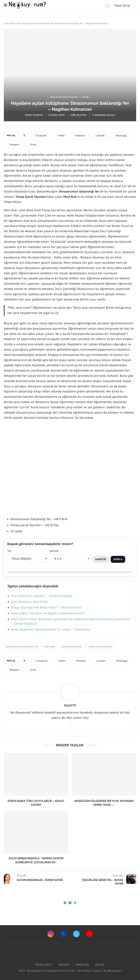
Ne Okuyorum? (112, 971)
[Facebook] (64, 934)
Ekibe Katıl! (44, 965)
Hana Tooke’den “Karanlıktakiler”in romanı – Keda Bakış (51, 629)
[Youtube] (89, 934)
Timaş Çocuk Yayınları (100, 647)
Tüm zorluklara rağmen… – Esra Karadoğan (42, 596)
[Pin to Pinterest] (79, 135)
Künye (100, 965)
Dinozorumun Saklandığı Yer (22, 647)
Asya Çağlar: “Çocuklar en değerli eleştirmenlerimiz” (48, 613)
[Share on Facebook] (40, 135)
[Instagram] (51, 934)
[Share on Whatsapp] (120, 135)
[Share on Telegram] (14, 144)
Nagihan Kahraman (72, 647)
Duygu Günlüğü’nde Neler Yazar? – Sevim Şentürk (46, 607)
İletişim (64, 965)
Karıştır (101, 559)
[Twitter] (76, 934)
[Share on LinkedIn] (99, 135)
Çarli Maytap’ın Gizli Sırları (30, 602)
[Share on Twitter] (60, 135)
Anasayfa (9, 23)
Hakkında (82, 965)
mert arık (50, 647)
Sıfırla (118, 559)
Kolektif (38, 115)
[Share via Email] (32, 144)
